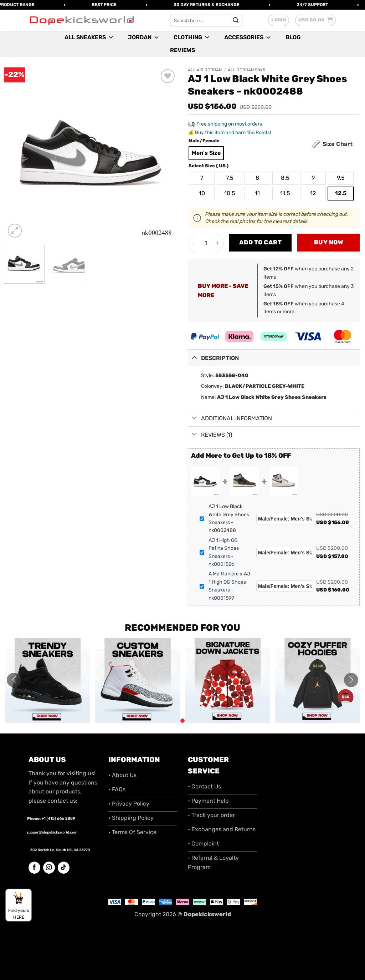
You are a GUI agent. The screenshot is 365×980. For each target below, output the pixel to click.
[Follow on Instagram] (49, 868)
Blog (293, 37)
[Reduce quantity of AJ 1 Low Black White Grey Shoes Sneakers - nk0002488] (193, 243)
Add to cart (261, 242)
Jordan (144, 37)
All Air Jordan (205, 70)
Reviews (182, 50)
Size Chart (338, 144)
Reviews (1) (210, 435)
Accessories (248, 37)
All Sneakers (89, 37)
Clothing (192, 37)
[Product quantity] (206, 243)
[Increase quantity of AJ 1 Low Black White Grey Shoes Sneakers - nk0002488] (218, 243)
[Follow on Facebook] (34, 868)
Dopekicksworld (207, 914)
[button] (279, 20)
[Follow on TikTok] (64, 868)
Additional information (230, 418)
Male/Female (204, 141)
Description (213, 357)
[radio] (206, 153)
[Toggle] (194, 357)
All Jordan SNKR (247, 70)
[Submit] (236, 20)
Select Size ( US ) (209, 166)
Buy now (329, 242)
